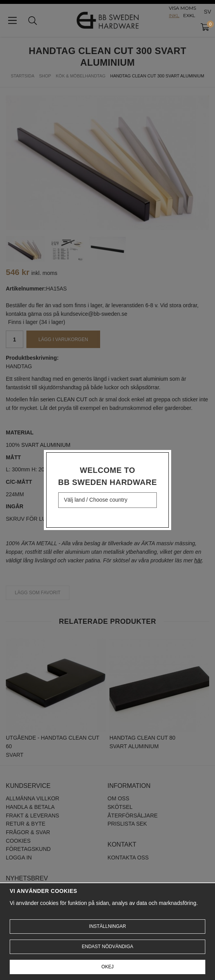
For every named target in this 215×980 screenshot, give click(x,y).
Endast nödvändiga (107, 947)
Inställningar (107, 926)
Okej (107, 967)
